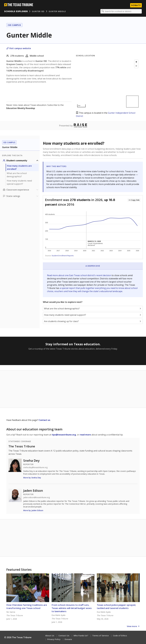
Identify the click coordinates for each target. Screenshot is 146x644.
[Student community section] (21, 161)
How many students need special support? (19, 182)
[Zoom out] (136, 66)
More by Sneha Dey (32, 478)
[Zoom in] (136, 62)
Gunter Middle (57, 11)
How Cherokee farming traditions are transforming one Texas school (27, 606)
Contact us (44, 420)
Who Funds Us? (81, 636)
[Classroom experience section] (21, 190)
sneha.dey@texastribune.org (35, 467)
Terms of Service (101, 636)
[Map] (108, 84)
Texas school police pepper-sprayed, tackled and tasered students (116, 606)
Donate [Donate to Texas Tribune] (136, 5)
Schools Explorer (16, 11)
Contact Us (64, 636)
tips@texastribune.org (64, 435)
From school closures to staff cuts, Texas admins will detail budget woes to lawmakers (72, 608)
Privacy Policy (54, 639)
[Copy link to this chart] (134, 200)
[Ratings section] (21, 196)
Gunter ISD (38, 11)
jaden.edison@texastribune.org (36, 497)
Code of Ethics (120, 636)
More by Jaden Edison (33, 510)
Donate (68, 639)
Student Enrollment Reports (63, 256)
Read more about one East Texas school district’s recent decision (79, 275)
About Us (50, 636)
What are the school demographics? (17, 175)
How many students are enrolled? (19, 167)
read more (85, 435)
